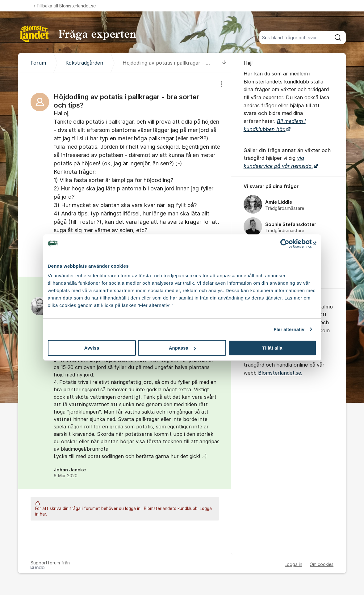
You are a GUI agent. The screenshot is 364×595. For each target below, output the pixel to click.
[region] (125, 175)
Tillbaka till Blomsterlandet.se (65, 6)
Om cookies (322, 564)
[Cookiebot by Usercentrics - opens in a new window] (289, 244)
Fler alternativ (289, 329)
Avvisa (92, 348)
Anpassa (182, 348)
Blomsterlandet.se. (280, 373)
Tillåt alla (272, 348)
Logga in (293, 564)
